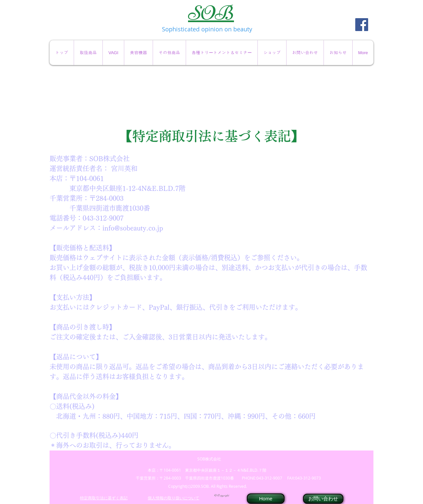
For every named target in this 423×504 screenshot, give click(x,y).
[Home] (266, 499)
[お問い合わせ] (323, 499)
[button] (88, 53)
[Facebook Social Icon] (362, 25)
